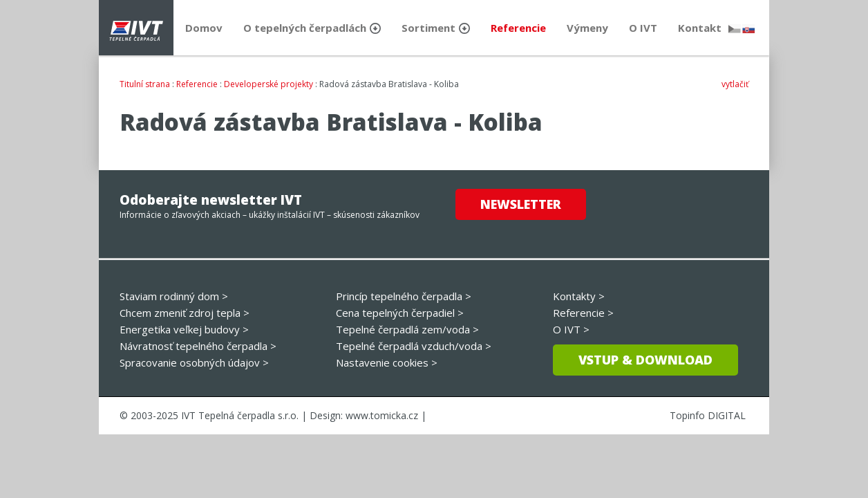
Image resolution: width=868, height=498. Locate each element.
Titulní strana (145, 84)
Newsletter (521, 204)
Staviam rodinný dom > (174, 296)
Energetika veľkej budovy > (184, 329)
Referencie (197, 84)
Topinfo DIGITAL (708, 415)
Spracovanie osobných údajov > (194, 362)
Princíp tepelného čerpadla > (404, 296)
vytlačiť (735, 84)
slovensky (748, 29)
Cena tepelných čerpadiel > (400, 313)
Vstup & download (645, 360)
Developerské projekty (268, 84)
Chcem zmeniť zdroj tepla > (185, 313)
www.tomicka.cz (382, 415)
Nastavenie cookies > (387, 362)
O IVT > (571, 329)
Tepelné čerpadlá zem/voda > (407, 329)
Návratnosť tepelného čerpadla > (198, 346)
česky (735, 29)
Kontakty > (579, 296)
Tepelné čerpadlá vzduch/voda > (414, 346)
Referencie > (583, 313)
